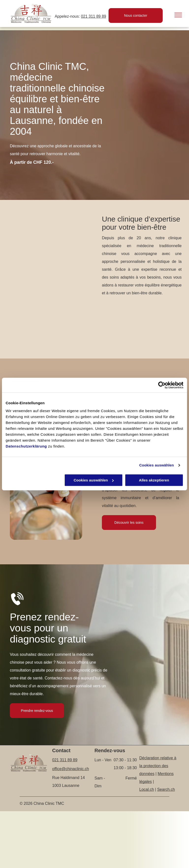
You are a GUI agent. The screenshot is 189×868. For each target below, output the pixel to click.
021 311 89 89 (94, 16)
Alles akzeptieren (154, 480)
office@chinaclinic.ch (71, 769)
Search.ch (166, 789)
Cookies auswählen (157, 465)
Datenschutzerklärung (26, 446)
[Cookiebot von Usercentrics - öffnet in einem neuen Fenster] (162, 385)
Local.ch (147, 789)
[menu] (178, 15)
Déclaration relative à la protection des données (158, 766)
